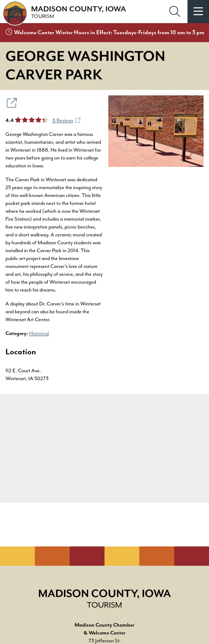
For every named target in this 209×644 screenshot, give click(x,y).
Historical (39, 333)
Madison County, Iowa (79, 12)
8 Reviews (66, 120)
